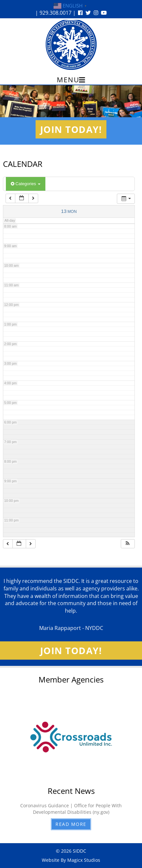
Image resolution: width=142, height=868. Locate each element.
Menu (71, 80)
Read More (71, 824)
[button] (128, 544)
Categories (26, 184)
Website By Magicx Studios (71, 860)
